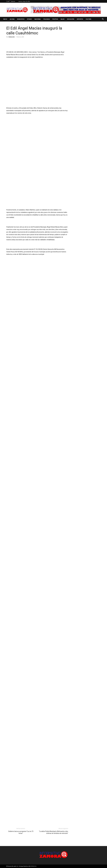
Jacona (12, 19)
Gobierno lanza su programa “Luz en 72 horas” (21, 832)
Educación (71, 19)
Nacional (38, 19)
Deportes (80, 19)
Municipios (21, 19)
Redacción (12, 37)
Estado (29, 19)
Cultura (88, 19)
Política (55, 19)
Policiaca (47, 19)
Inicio (5, 19)
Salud (63, 19)
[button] (103, 19)
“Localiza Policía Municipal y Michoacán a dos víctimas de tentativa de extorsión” (54, 832)
